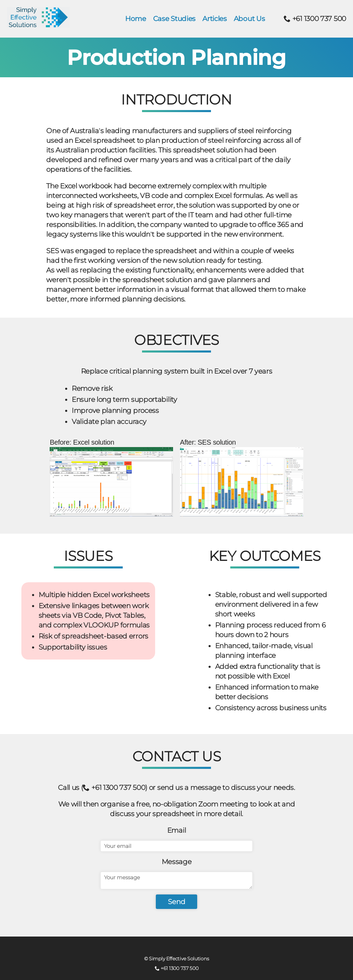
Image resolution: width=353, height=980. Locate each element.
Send (177, 902)
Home (136, 19)
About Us (249, 19)
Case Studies (174, 19)
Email (177, 830)
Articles (215, 19)
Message (177, 862)
